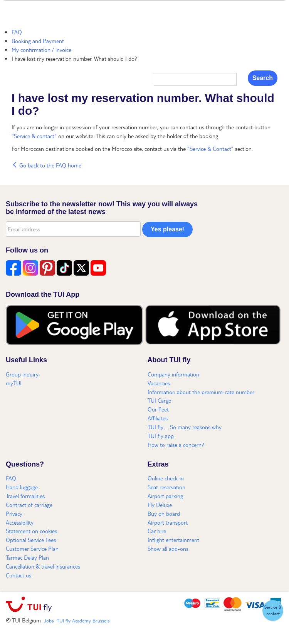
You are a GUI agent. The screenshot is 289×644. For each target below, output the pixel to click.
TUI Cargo (160, 400)
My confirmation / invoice (41, 50)
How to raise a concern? (176, 445)
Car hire (157, 531)
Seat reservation (166, 487)
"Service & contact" (35, 136)
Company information (173, 374)
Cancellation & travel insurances (43, 566)
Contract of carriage (29, 505)
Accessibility (20, 522)
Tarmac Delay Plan (27, 557)
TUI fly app (161, 436)
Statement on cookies (31, 531)
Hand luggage (22, 487)
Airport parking (165, 496)
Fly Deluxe (160, 505)
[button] (273, 611)
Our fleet (158, 409)
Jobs (49, 621)
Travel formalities (25, 496)
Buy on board (164, 514)
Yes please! (167, 229)
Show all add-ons (168, 549)
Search (263, 78)
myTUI (14, 383)
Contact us (18, 575)
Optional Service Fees (31, 540)
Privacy (14, 514)
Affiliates (158, 418)
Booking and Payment (38, 41)
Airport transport (168, 522)
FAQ (17, 32)
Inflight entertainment (173, 540)
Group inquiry (22, 374)
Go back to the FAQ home (46, 165)
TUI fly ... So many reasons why (185, 427)
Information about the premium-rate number (201, 392)
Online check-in (166, 478)
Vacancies (159, 383)
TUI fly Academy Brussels (83, 621)
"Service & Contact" (210, 149)
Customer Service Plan (32, 549)
